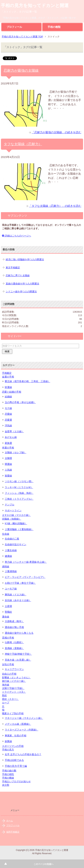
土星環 (8, 606)
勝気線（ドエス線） (16, 595)
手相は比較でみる (14, 760)
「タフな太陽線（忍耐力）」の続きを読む (55, 206)
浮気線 (8, 426)
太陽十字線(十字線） (13, 688)
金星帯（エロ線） (14, 431)
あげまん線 (11, 437)
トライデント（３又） (14, 692)
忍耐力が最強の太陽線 (21, 71)
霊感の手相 (8, 638)
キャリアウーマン (14, 669)
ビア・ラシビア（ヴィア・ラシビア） (25, 577)
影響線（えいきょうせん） (16, 677)
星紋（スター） (10, 699)
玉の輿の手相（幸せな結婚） (20, 402)
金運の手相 (8, 377)
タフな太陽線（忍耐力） (23, 144)
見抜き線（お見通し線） (18, 660)
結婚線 (8, 397)
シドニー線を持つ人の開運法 (21, 292)
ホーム (10, 821)
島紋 (4, 695)
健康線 (8, 556)
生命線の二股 (12, 539)
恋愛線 (8, 414)
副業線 (8, 741)
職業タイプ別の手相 (13, 713)
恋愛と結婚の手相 (12, 392)
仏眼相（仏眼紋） (14, 642)
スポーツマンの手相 (13, 746)
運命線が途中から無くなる (19, 633)
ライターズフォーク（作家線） (22, 730)
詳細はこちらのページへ (17, 236)
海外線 (6, 685)
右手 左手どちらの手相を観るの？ (23, 754)
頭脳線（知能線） (12, 519)
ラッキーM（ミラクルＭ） (19, 487)
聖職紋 (8, 612)
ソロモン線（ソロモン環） (19, 481)
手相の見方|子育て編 (16, 766)
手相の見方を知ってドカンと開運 (35, 5)
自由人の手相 (9, 674)
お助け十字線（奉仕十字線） (20, 583)
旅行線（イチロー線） (14, 681)
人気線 (8, 470)
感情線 (6, 567)
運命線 (6, 617)
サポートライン (13, 510)
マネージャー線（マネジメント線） (24, 718)
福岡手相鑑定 (13, 832)
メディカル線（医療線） (18, 724)
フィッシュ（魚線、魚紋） (19, 493)
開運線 (8, 464)
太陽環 (8, 458)
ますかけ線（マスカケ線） (16, 515)
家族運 (8, 443)
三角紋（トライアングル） (19, 499)
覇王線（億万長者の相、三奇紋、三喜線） (27, 381)
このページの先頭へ (44, 864)
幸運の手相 (8, 448)
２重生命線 (11, 550)
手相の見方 (8, 750)
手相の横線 (8, 778)
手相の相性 (8, 774)
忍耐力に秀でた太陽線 (18, 275)
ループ (6, 703)
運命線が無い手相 (14, 627)
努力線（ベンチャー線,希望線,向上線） (26, 562)
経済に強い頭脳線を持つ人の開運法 (25, 259)
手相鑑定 (7, 373)
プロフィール (14, 27)
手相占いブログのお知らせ (16, 781)
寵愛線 (8, 476)
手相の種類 (54, 27)
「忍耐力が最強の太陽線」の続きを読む (56, 132)
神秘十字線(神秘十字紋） (18, 654)
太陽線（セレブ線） (16, 452)
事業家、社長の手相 (16, 736)
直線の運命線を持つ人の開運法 (22, 284)
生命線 (6, 534)
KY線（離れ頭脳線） (16, 523)
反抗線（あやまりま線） (18, 600)
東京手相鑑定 (13, 268)
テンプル (10, 505)
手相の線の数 (9, 771)
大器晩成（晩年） (14, 621)
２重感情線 (11, 571)
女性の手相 (8, 664)
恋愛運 (8, 420)
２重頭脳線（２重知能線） (19, 529)
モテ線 (8, 408)
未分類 (6, 785)
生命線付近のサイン (16, 544)
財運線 (8, 387)
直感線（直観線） (14, 648)
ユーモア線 (11, 589)
